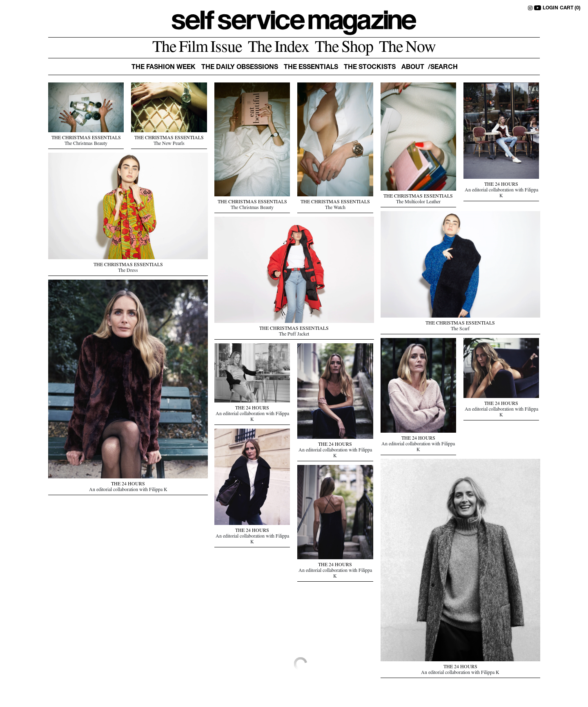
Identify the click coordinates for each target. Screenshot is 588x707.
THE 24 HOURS (501, 185)
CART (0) (570, 8)
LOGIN (550, 8)
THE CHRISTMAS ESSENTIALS (86, 138)
